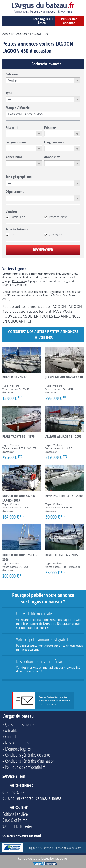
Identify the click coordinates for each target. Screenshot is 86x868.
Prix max (50, 127)
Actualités (12, 730)
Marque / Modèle (18, 108)
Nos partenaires (17, 743)
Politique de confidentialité (25, 767)
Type (9, 93)
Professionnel (56, 217)
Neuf (11, 235)
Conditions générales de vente (28, 755)
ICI (29, 321)
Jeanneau (47, 277)
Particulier (15, 217)
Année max (52, 157)
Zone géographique (19, 177)
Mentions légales (18, 749)
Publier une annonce (69, 21)
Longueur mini (16, 142)
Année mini (14, 157)
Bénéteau (18, 281)
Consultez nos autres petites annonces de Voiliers (43, 335)
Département (15, 192)
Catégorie (12, 74)
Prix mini (12, 127)
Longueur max (54, 142)
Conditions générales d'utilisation (30, 761)
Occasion (53, 235)
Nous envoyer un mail (24, 836)
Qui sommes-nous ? (20, 724)
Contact (10, 736)
